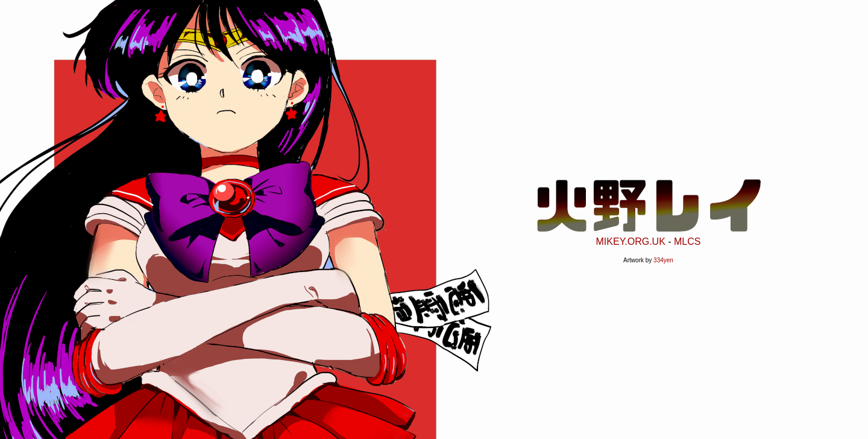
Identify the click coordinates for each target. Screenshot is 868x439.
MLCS (687, 239)
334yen (663, 258)
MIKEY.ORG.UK (631, 239)
